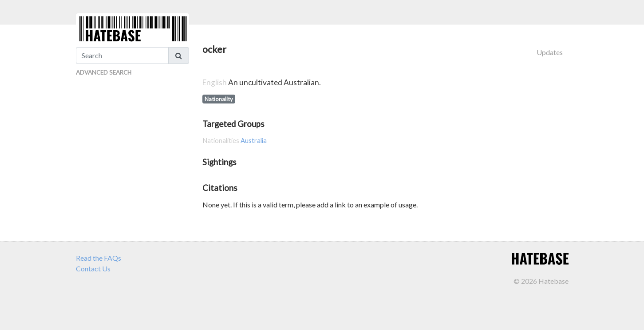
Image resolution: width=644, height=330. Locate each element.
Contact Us (93, 268)
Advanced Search (104, 72)
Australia (254, 141)
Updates (550, 52)
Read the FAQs (99, 258)
